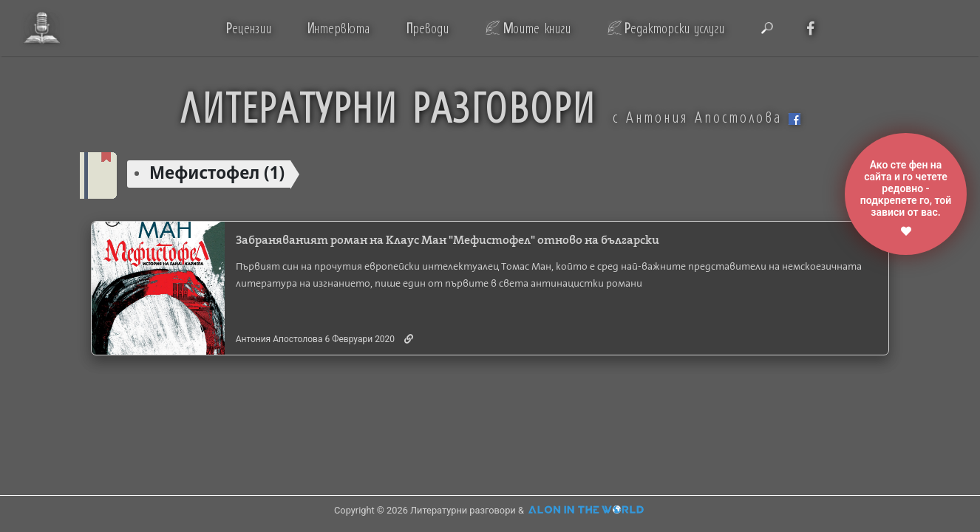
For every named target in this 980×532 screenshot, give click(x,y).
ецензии (249, 28)
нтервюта (338, 28)
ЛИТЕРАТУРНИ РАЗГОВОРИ (388, 106)
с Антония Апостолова (707, 117)
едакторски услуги (674, 28)
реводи (427, 28)
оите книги (537, 28)
